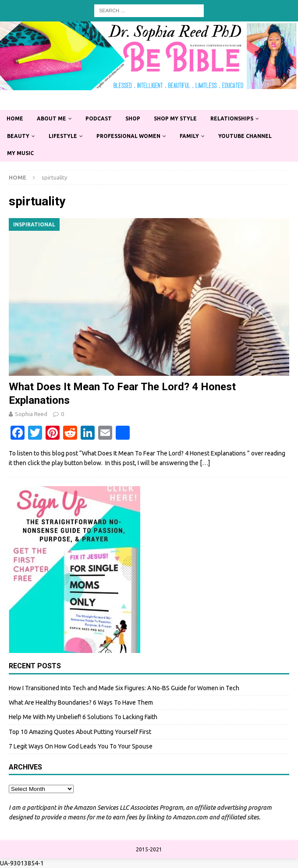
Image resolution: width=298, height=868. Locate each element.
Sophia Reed (31, 414)
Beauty (18, 136)
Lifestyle (63, 136)
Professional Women (128, 136)
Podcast (99, 118)
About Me (51, 118)
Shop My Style (175, 118)
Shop (133, 118)
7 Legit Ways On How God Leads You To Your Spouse (81, 746)
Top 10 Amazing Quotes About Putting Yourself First (80, 732)
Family (189, 136)
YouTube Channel (245, 136)
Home (15, 118)
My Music (20, 153)
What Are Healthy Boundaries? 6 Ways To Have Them (81, 702)
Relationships (232, 118)
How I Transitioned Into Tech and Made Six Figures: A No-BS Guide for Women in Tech (124, 688)
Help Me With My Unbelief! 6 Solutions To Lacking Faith (83, 717)
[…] (205, 463)
